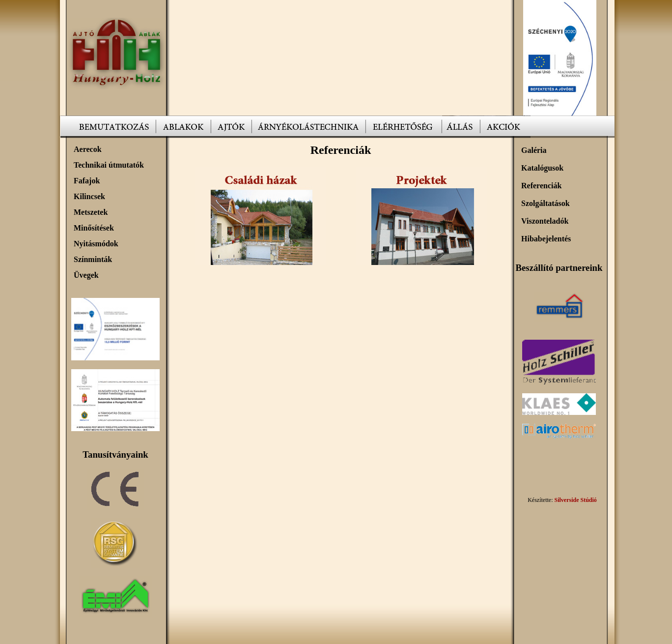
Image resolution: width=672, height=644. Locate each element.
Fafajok (87, 181)
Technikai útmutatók (109, 165)
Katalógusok (542, 168)
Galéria (534, 150)
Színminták (93, 259)
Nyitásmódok (96, 244)
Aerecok (88, 149)
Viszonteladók (545, 221)
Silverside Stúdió (575, 500)
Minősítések (94, 228)
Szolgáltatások (546, 203)
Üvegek (86, 275)
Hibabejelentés (546, 239)
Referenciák (541, 186)
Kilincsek (89, 196)
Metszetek (91, 212)
